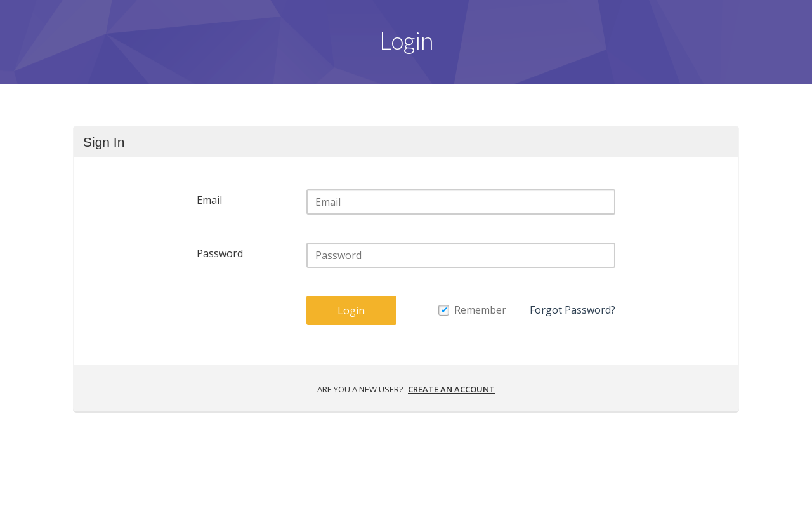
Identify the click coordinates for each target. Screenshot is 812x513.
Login (351, 310)
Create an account (451, 389)
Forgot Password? (573, 310)
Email (209, 200)
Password (220, 253)
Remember (480, 310)
